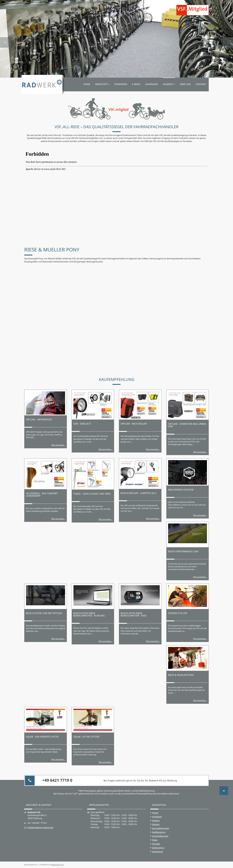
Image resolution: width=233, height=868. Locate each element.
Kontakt (201, 84)
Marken (156, 824)
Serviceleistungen (161, 828)
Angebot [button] (169, 84)
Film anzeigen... (58, 445)
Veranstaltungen (160, 836)
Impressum (158, 852)
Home (87, 84)
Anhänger (152, 84)
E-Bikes (136, 84)
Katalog (156, 820)
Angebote (157, 817)
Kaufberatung (159, 832)
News (155, 840)
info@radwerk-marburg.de (40, 827)
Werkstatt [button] (102, 84)
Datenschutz (158, 848)
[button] (5, 39)
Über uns (185, 84)
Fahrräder (121, 84)
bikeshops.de (57, 865)
